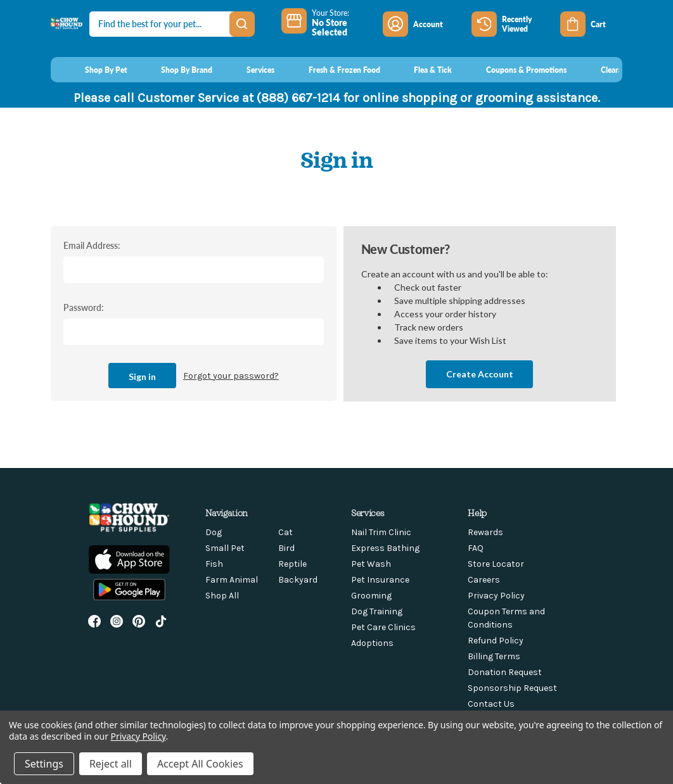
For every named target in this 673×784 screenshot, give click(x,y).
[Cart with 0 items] (591, 24)
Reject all (111, 764)
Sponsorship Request (512, 688)
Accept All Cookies (200, 764)
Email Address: (92, 245)
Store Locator (496, 564)
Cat (285, 532)
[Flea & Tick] (421, 70)
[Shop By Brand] (175, 70)
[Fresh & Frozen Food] (332, 70)
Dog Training (377, 611)
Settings (44, 764)
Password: (84, 307)
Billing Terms (494, 656)
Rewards (485, 532)
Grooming (371, 596)
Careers (484, 580)
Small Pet (225, 548)
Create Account (480, 374)
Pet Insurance (380, 580)
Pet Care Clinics (383, 627)
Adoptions (372, 643)
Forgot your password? (231, 376)
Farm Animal (232, 580)
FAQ (476, 548)
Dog (214, 532)
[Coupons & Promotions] (514, 70)
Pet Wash (371, 564)
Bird (286, 548)
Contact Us (491, 704)
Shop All (222, 596)
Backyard (298, 580)
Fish (214, 564)
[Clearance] (606, 70)
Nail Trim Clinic (381, 532)
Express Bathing (385, 548)
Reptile (292, 564)
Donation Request (505, 672)
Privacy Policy (496, 596)
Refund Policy (496, 641)
